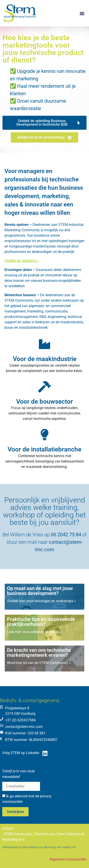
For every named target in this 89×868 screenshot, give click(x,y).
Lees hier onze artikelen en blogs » (34, 632)
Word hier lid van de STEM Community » (39, 663)
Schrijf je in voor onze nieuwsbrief (18, 774)
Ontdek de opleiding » (22, 261)
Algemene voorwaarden (68, 859)
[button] (82, 13)
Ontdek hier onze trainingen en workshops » (41, 601)
